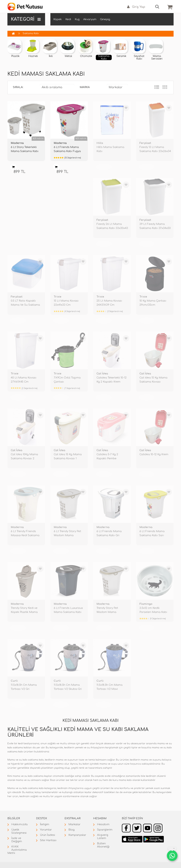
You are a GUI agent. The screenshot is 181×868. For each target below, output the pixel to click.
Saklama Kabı (31, 33)
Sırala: (18, 87)
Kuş (77, 19)
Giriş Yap (136, 7)
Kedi (68, 19)
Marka (85, 87)
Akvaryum (90, 19)
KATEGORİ (26, 19)
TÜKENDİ (104, 167)
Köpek (58, 19)
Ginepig (105, 19)
